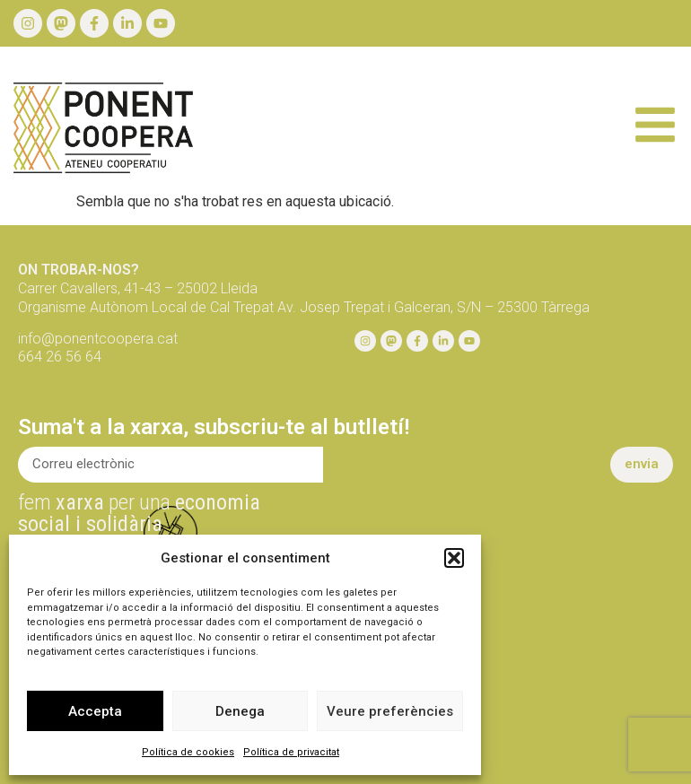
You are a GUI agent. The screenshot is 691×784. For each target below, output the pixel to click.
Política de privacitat (291, 752)
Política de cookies (188, 752)
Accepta (95, 711)
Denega (240, 711)
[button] (454, 558)
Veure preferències (390, 711)
